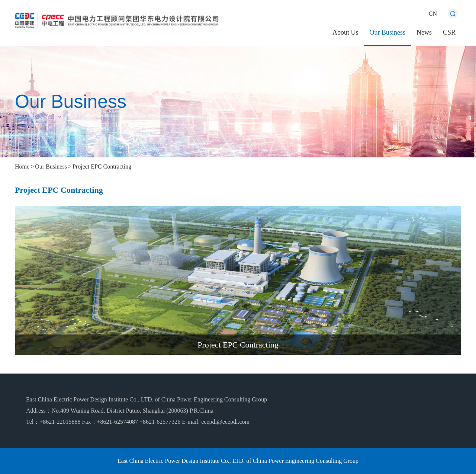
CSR (449, 32)
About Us (345, 32)
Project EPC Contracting (102, 166)
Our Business (387, 32)
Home (22, 166)
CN (433, 14)
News (424, 32)
